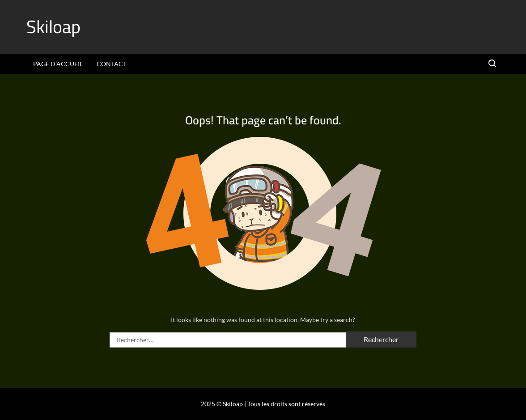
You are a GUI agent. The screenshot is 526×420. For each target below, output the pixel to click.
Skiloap (53, 27)
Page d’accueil (58, 64)
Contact (112, 64)
